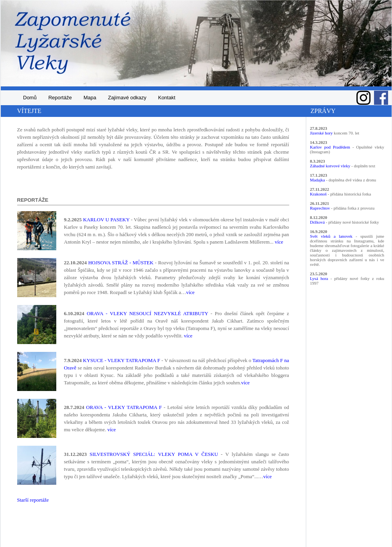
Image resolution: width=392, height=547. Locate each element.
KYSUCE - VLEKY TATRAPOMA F (121, 360)
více (279, 242)
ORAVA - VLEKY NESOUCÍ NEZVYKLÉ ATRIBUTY (147, 313)
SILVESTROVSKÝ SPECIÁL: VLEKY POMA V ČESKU (154, 454)
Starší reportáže (33, 500)
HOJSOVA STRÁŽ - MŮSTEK (121, 263)
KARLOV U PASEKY (106, 220)
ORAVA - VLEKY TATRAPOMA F (124, 407)
